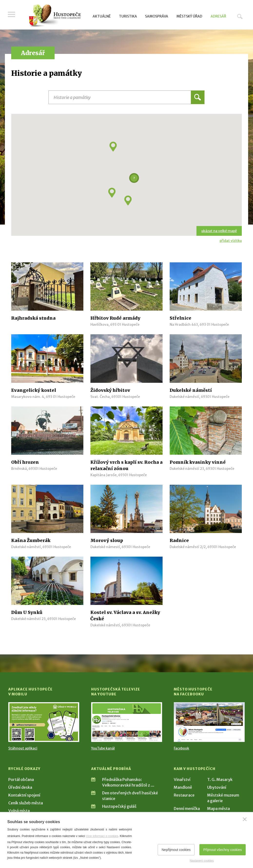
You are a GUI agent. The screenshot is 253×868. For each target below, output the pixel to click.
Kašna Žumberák (31, 540)
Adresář (218, 16)
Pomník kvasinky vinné (198, 462)
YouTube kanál (103, 748)
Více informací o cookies (102, 836)
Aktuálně (102, 16)
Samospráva (157, 16)
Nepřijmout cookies (176, 850)
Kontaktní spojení (24, 795)
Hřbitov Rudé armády (115, 318)
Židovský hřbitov (110, 390)
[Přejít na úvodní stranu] (55, 16)
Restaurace (184, 795)
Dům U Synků (27, 612)
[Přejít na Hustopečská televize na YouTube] (127, 722)
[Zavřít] (245, 819)
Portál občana (21, 779)
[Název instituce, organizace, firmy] (126, 97)
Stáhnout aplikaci (23, 748)
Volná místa (19, 811)
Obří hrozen (25, 462)
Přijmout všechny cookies (223, 850)
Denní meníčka (187, 809)
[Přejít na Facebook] (209, 722)
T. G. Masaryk (220, 779)
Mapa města (219, 809)
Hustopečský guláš (119, 806)
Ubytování (217, 787)
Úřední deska (20, 787)
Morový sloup (107, 540)
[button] (112, 193)
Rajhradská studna (33, 318)
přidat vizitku (231, 241)
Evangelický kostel (34, 390)
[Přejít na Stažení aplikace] (44, 722)
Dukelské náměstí (191, 390)
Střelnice (180, 318)
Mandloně (183, 787)
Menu (12, 15)
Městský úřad (189, 16)
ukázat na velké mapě (219, 231)
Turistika (128, 16)
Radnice (179, 540)
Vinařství (182, 779)
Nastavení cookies (202, 861)
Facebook (181, 748)
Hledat (240, 16)
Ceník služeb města (26, 803)
